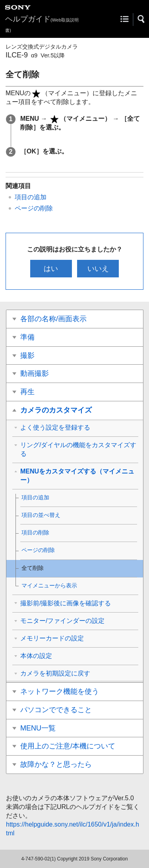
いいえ (98, 269)
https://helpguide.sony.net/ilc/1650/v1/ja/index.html (73, 829)
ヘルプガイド (42, 24)
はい (51, 269)
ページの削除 (34, 208)
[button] (141, 19)
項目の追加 (31, 197)
